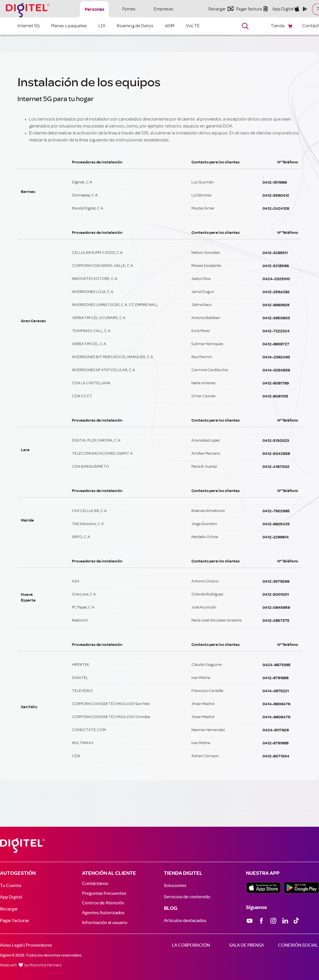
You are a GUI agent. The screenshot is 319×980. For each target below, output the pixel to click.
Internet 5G (29, 26)
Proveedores (39, 945)
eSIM (170, 26)
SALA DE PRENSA (246, 945)
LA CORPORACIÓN (191, 945)
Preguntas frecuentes (104, 893)
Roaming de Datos (135, 26)
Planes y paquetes (69, 26)
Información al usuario (105, 923)
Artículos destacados (185, 921)
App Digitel (11, 897)
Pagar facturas (14, 921)
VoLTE (193, 26)
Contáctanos (95, 884)
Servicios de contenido (187, 897)
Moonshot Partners (46, 965)
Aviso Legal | (12, 945)
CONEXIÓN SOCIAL (298, 945)
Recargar (9, 909)
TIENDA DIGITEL (183, 873)
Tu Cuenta (11, 886)
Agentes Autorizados (103, 913)
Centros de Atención (103, 903)
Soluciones (175, 886)
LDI (102, 26)
